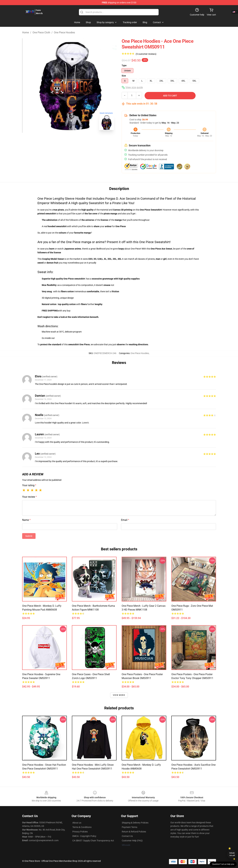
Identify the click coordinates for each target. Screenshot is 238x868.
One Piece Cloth (41, 32)
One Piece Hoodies (64, 32)
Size (124, 76)
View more (119, 695)
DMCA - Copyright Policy (84, 836)
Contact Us (127, 836)
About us (77, 823)
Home (26, 32)
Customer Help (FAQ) (132, 841)
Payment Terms (130, 827)
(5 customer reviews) (146, 54)
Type (124, 65)
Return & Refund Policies (134, 832)
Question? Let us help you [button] (223, 864)
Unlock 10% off (232, 854)
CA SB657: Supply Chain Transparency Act (93, 841)
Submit (29, 536)
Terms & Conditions (82, 827)
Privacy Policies (80, 832)
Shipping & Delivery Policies (135, 823)
